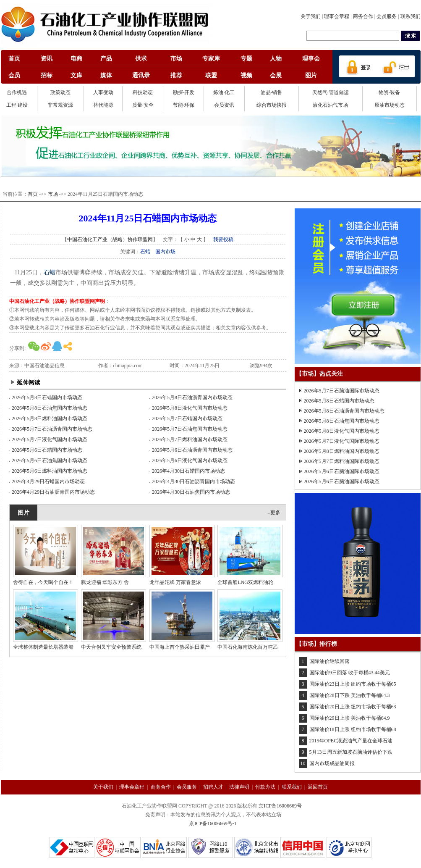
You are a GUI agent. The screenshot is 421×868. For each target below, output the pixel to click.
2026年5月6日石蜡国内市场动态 (47, 450)
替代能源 (103, 105)
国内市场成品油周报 (332, 763)
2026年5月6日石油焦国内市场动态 (50, 460)
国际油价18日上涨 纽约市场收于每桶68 (353, 729)
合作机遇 (17, 92)
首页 (33, 194)
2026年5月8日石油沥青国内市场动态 (192, 397)
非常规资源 (60, 105)
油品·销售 (271, 92)
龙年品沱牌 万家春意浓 (175, 582)
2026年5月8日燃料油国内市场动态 (50, 418)
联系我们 (411, 16)
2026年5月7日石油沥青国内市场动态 (52, 429)
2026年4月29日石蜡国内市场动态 (48, 481)
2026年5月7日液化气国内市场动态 (50, 439)
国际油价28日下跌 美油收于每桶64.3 (350, 695)
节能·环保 (184, 105)
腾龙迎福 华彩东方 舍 (105, 582)
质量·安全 (143, 105)
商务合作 (363, 16)
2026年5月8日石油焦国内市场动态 (50, 408)
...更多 (273, 513)
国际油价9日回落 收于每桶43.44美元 (350, 673)
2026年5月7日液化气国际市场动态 (342, 441)
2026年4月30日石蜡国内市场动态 (188, 471)
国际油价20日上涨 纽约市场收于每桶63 (353, 707)
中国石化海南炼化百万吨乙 (248, 647)
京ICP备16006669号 (280, 806)
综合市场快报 (272, 105)
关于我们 (311, 16)
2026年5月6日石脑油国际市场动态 (342, 471)
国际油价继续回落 (329, 661)
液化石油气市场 (330, 105)
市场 (53, 194)
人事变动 (103, 92)
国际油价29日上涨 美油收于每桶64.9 (350, 718)
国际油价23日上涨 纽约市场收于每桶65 (353, 684)
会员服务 (387, 16)
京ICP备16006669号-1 (213, 823)
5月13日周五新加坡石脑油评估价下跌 (351, 752)
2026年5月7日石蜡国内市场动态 (187, 418)
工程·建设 (17, 105)
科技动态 (143, 92)
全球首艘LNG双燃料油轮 (245, 582)
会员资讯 (224, 105)
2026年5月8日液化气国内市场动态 (190, 408)
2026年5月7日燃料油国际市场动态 (342, 461)
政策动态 (60, 92)
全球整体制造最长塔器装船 (43, 647)
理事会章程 (337, 16)
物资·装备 (389, 92)
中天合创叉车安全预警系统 (111, 647)
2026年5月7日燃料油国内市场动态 (190, 439)
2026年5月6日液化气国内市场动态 (190, 460)
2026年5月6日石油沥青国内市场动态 (192, 450)
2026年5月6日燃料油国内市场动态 (50, 471)
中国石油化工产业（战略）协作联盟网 (110, 239)
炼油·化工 (224, 92)
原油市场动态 (390, 105)
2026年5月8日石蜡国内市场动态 (47, 397)
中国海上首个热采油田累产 (180, 647)
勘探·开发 (184, 92)
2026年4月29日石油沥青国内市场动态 (53, 492)
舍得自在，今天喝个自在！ (43, 582)
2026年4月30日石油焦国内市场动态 (191, 492)
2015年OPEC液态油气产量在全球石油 (351, 741)
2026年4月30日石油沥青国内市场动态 (194, 481)
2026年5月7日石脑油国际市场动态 (342, 391)
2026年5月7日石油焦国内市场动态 (190, 429)
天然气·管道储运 (331, 92)
